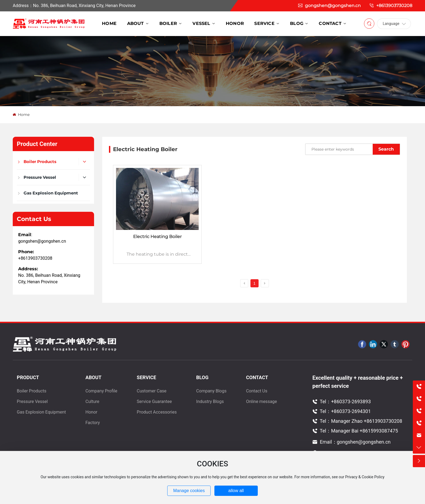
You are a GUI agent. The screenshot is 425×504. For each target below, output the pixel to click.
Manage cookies (189, 491)
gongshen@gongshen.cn (329, 6)
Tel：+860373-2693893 (345, 401)
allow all (236, 491)
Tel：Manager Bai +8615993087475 (358, 431)
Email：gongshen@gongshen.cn (355, 442)
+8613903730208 (391, 6)
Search (386, 149)
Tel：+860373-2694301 (345, 411)
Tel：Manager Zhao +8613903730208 (360, 421)
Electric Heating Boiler (157, 237)
